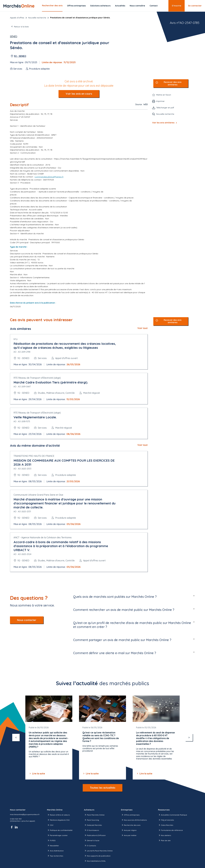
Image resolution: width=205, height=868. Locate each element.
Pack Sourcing (91, 820)
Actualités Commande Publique (173, 815)
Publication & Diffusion (95, 835)
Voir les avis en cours (79, 94)
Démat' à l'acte (92, 840)
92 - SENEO (20, 56)
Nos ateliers (164, 835)
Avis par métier (129, 835)
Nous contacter (27, 620)
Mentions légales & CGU (58, 820)
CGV (50, 825)
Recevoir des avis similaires (173, 83)
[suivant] (189, 738)
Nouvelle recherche (37, 18)
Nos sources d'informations (134, 820)
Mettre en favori (164, 95)
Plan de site (164, 840)
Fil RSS (51, 840)
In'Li (16, 339)
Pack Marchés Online (94, 815)
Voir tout (143, 328)
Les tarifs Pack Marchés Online (98, 851)
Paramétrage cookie (57, 835)
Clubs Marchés (166, 825)
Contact (154, 6)
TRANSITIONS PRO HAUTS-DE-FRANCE (34, 456)
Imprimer (160, 101)
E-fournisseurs (91, 830)
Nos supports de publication (97, 856)
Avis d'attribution (55, 851)
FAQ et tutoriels (166, 820)
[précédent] (16, 738)
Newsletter (53, 846)
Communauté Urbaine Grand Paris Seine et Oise (38, 495)
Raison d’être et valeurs (58, 815)
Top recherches (55, 856)
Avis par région (129, 830)
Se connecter (195, 6)
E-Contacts (90, 846)
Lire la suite (37, 774)
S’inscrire (177, 6)
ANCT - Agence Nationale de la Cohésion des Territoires (43, 537)
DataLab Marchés (93, 825)
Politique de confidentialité (60, 830)
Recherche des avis (131, 825)
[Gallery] (102, 738)
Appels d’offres (17, 18)
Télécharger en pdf (165, 108)
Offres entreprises (76, 6)
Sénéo (14, 36)
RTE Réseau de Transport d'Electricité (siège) (37, 378)
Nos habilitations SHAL (95, 861)
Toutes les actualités (103, 788)
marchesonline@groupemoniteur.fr (25, 814)
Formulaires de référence (170, 830)
